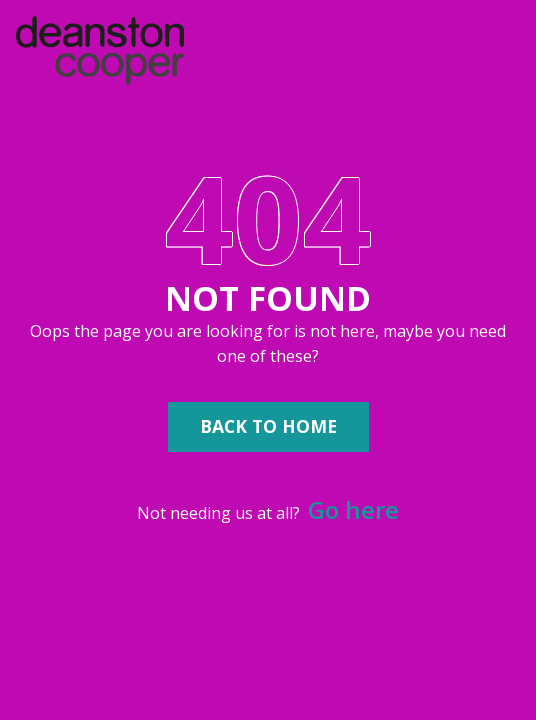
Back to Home (268, 426)
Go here (353, 509)
